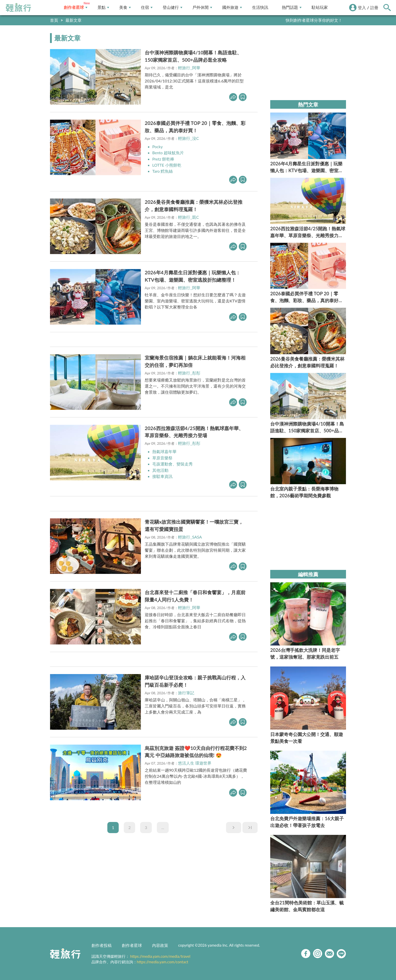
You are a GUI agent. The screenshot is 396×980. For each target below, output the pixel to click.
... (163, 826)
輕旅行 (18, 8)
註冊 (374, 7)
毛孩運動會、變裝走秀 (172, 463)
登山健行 (172, 7)
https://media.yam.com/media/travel (160, 956)
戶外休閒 (202, 7)
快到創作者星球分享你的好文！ (314, 20)
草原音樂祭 (162, 457)
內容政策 (160, 945)
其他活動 (160, 469)
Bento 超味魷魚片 (168, 153)
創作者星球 (76, 7)
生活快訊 (260, 7)
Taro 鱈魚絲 (163, 171)
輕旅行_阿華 (189, 68)
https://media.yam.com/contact (163, 962)
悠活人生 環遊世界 (195, 762)
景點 (103, 7)
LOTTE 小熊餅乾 (167, 165)
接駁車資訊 (162, 475)
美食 (125, 7)
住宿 (147, 7)
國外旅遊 (232, 7)
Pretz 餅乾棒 (163, 159)
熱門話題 (292, 7)
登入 (362, 7)
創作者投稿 (102, 945)
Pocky (158, 147)
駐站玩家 (320, 7)
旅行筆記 (186, 691)
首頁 (54, 20)
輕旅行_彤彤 (189, 372)
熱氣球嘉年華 (164, 451)
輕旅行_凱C (188, 217)
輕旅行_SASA (190, 536)
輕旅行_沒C (188, 138)
